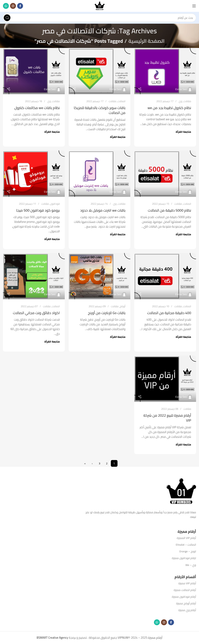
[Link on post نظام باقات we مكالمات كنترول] (34, 71)
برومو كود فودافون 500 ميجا (38, 210)
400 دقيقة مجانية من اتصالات (169, 313)
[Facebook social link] (20, 6)
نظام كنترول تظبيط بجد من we (169, 108)
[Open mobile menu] (194, 6)
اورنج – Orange (188, 551)
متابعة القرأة (183, 132)
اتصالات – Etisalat (186, 545)
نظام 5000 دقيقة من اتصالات (169, 210)
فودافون (55, 204)
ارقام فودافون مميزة (184, 558)
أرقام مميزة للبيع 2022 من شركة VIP (167, 418)
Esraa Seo (181, 89)
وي (180, 101)
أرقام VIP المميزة (186, 538)
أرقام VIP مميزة (187, 583)
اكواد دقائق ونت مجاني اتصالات (36, 313)
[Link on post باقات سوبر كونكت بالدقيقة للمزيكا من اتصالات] (100, 71)
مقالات (187, 101)
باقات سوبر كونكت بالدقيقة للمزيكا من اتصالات (100, 110)
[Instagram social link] (13, 6)
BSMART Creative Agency (52, 638)
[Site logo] (100, 6)
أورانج (123, 306)
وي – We (191, 565)
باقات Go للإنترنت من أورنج (107, 313)
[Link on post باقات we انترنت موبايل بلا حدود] (100, 174)
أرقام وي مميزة (187, 610)
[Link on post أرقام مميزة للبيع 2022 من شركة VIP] (165, 379)
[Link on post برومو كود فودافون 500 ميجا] (34, 174)
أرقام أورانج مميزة (186, 603)
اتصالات (122, 101)
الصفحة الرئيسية (146, 41)
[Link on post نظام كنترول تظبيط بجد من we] (165, 71)
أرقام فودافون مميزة (184, 597)
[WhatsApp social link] (6, 6)
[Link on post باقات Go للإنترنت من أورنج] (100, 276)
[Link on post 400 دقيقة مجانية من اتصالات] (165, 276)
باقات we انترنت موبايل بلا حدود (103, 210)
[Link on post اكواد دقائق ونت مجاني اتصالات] (34, 276)
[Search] (99, 18)
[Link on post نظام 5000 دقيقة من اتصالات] (165, 174)
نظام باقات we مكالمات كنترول (37, 108)
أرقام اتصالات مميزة (185, 590)
